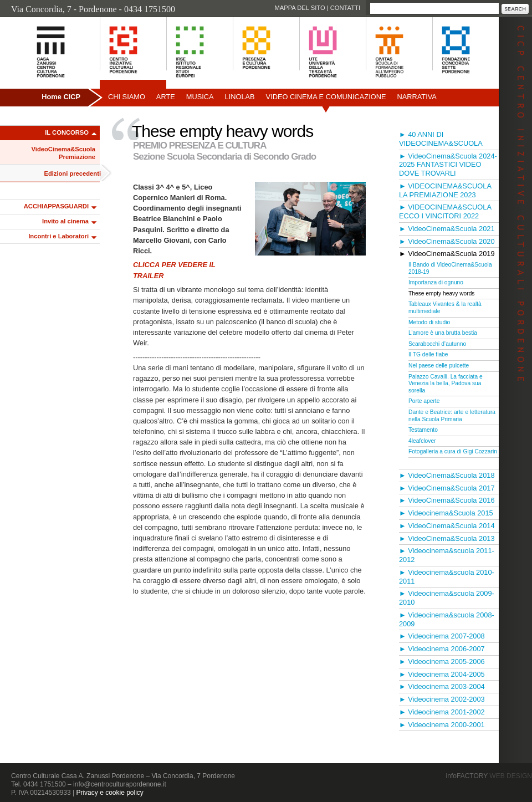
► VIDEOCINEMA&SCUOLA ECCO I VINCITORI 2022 (445, 211)
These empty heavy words (441, 293)
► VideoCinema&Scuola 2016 (447, 500)
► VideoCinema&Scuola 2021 (447, 229)
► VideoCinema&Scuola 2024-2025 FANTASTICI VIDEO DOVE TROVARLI (448, 165)
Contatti (345, 8)
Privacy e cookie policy (109, 793)
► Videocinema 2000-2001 (442, 725)
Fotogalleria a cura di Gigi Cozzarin (453, 451)
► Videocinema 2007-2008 (442, 636)
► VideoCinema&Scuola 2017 (447, 488)
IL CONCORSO (67, 132)
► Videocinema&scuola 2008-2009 (447, 619)
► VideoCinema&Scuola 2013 (447, 538)
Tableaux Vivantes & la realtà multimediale (445, 308)
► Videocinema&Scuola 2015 (446, 513)
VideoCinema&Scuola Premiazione (63, 153)
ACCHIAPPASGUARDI (56, 206)
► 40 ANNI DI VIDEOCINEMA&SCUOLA (441, 139)
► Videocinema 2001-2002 (442, 712)
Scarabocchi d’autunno (437, 344)
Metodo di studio (429, 322)
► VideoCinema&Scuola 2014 (447, 526)
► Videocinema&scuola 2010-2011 (447, 577)
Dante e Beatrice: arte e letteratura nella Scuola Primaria (452, 416)
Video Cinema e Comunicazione (326, 97)
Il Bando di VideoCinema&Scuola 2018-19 (450, 268)
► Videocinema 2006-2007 (442, 649)
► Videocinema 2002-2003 (442, 699)
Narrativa (416, 97)
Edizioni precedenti (72, 173)
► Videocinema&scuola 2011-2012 (447, 555)
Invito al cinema (65, 221)
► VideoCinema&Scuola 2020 (447, 241)
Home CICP (61, 97)
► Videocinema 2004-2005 (442, 674)
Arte (166, 97)
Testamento (423, 430)
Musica (200, 97)
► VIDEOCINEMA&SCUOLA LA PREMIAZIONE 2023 (445, 190)
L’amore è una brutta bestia (443, 333)
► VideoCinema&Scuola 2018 (447, 475)
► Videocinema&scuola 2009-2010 (447, 598)
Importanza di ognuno (436, 282)
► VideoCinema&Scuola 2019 (447, 254)
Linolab (240, 97)
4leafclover (422, 441)
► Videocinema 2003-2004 (442, 686)
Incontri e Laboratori (58, 236)
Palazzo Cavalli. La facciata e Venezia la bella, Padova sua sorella (446, 384)
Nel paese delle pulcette (439, 366)
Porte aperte (424, 401)
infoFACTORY (489, 776)
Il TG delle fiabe (428, 354)
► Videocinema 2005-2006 (442, 661)
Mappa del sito (300, 8)
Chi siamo (127, 97)
